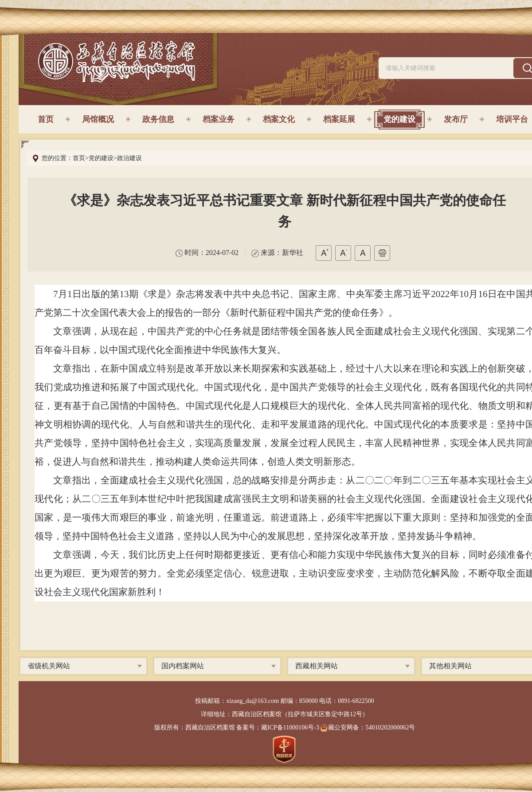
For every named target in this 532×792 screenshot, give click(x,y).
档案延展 (339, 119)
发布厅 (456, 119)
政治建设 (129, 158)
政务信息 (158, 119)
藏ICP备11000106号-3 (290, 727)
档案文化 (279, 119)
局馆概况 (98, 119)
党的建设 (399, 119)
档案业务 (219, 119)
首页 (46, 119)
